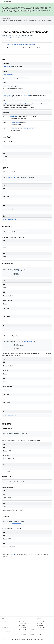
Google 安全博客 (23, 628)
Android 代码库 (5, 621)
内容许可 (15, 554)
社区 (10, 640)
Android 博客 (22, 625)
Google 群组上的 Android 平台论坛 (26, 630)
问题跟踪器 (39, 634)
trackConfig (13, 128)
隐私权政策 (23, 640)
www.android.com (41, 628)
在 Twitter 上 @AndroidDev (25, 623)
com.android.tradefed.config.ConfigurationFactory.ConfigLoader (21, 44)
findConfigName (14, 116)
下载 (3, 625)
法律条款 (14, 640)
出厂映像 (4, 630)
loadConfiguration (8, 96)
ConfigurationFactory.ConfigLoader (17, 37)
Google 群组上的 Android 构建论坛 (26, 632)
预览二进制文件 (5, 628)
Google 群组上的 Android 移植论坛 (26, 634)
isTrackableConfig (15, 122)
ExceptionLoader (7, 67)
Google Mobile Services (42, 630)
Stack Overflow (40, 632)
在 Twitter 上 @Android (24, 621)
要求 (3, 623)
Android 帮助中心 (40, 621)
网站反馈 (28, 640)
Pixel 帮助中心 (39, 623)
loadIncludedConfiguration (10, 104)
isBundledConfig (7, 86)
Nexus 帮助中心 (40, 625)
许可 (18, 640)
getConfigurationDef (8, 78)
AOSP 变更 (28, 12)
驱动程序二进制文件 (6, 632)
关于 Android (4, 640)
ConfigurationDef (8, 75)
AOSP (3, 27)
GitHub (3, 634)
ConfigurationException (9, 219)
